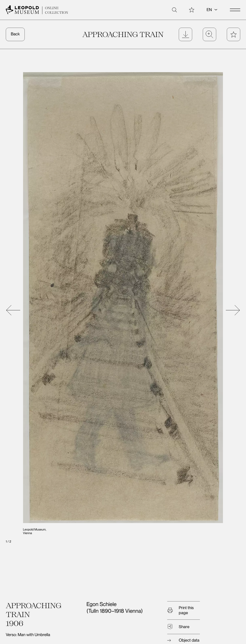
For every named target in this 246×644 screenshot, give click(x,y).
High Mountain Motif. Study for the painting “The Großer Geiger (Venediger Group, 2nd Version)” (153, 471)
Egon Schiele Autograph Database (161, 595)
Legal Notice (59, 595)
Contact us (17, 595)
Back (15, 34)
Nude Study (16, 493)
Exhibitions (139, 585)
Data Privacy (99, 595)
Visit (10, 585)
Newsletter (58, 585)
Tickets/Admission (105, 585)
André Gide (77, 464)
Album (137, 557)
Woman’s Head (19, 464)
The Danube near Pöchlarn (214, 464)
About (177, 557)
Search (98, 557)
